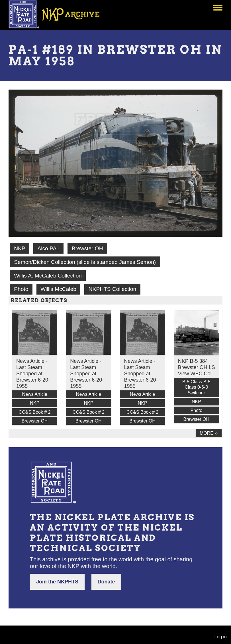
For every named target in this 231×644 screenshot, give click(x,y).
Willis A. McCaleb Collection (48, 276)
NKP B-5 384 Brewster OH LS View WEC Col (197, 367)
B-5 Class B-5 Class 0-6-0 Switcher (196, 387)
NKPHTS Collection (112, 289)
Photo (21, 289)
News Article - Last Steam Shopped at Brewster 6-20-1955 (33, 374)
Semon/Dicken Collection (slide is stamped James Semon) (85, 262)
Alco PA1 (48, 248)
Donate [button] (106, 582)
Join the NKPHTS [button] (57, 582)
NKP (20, 248)
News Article (35, 394)
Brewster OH (87, 248)
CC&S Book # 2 (35, 412)
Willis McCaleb (58, 289)
